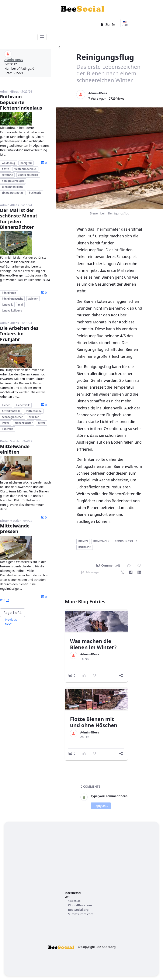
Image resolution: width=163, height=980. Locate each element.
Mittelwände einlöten (15, 449)
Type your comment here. (109, 796)
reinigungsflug (126, 541)
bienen (83, 541)
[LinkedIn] (139, 572)
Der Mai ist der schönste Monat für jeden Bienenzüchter (19, 218)
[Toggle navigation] (42, 37)
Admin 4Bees (14, 60)
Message (90, 572)
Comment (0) (108, 565)
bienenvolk (101, 541)
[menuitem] (74, 901)
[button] (12, 613)
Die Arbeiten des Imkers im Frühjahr (19, 333)
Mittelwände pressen (15, 528)
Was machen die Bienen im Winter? (93, 644)
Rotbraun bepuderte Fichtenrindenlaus (21, 102)
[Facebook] (131, 572)
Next (8, 624)
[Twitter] (122, 572)
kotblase (85, 547)
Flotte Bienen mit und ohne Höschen (94, 722)
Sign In (108, 24)
